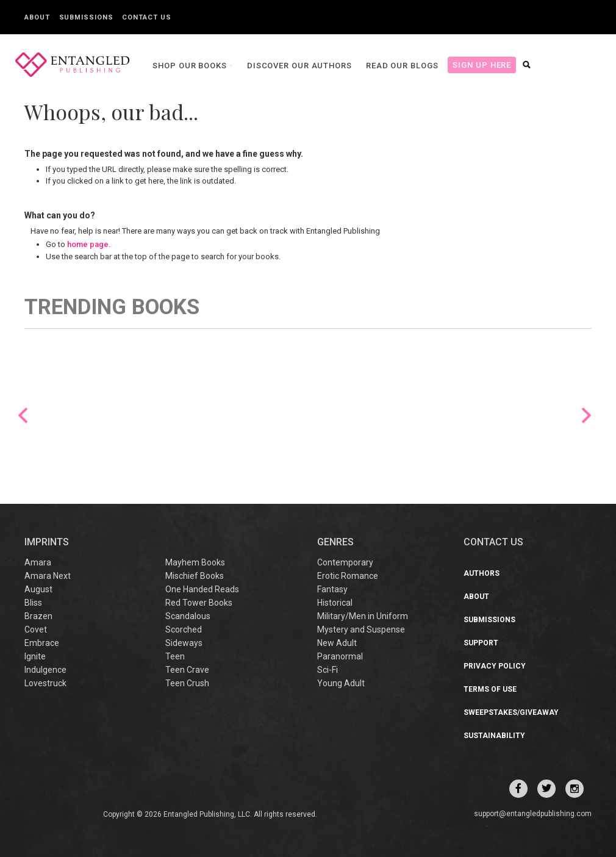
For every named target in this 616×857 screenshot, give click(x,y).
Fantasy (332, 589)
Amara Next (48, 576)
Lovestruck (45, 683)
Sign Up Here (476, 65)
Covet (36, 629)
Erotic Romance (348, 576)
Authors (482, 573)
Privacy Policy (495, 666)
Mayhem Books (195, 562)
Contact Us (146, 17)
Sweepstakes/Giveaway (511, 712)
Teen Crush (187, 683)
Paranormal (340, 656)
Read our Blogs (397, 66)
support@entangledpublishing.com (533, 814)
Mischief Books (195, 576)
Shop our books (185, 66)
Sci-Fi (328, 670)
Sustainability (494, 736)
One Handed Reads (202, 589)
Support (481, 643)
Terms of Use (490, 689)
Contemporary (345, 562)
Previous (23, 415)
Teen (175, 656)
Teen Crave (187, 670)
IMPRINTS (47, 542)
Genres (335, 542)
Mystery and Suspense (361, 629)
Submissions (86, 17)
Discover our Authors (294, 66)
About (37, 17)
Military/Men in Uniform (363, 616)
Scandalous (188, 616)
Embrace (42, 643)
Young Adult (341, 683)
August (38, 589)
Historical (335, 603)
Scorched (184, 629)
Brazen (38, 616)
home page (88, 244)
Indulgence (45, 670)
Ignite (35, 656)
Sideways (184, 643)
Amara (38, 562)
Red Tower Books (199, 603)
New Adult (337, 643)
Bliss (33, 603)
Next (586, 415)
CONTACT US (493, 542)
